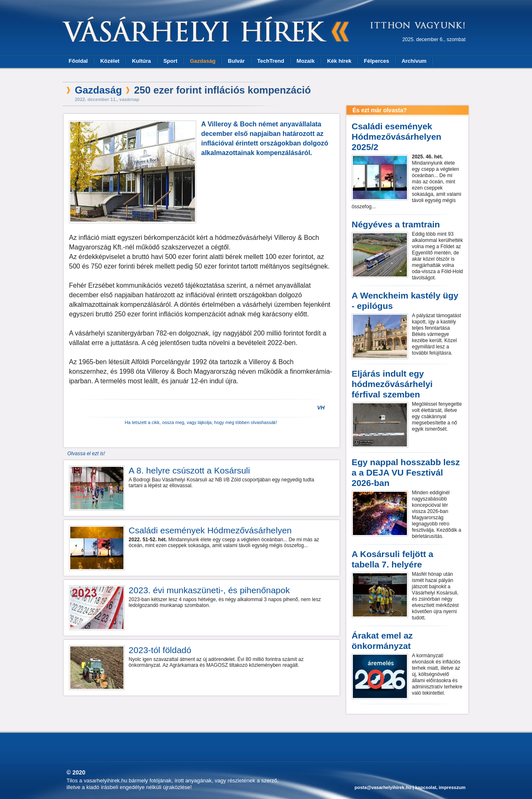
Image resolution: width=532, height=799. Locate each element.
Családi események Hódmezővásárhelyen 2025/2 (397, 137)
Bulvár (236, 61)
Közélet (110, 61)
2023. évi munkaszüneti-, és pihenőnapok (209, 590)
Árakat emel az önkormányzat (382, 641)
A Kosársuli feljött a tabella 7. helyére (392, 559)
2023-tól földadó (160, 650)
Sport (170, 61)
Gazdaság (203, 61)
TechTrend (271, 61)
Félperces (376, 61)
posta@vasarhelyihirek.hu (383, 787)
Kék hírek (339, 61)
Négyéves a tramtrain (396, 224)
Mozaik (306, 61)
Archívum (414, 61)
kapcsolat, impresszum (440, 787)
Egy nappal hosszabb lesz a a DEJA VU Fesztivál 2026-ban (406, 472)
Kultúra (141, 61)
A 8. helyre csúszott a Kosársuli (190, 470)
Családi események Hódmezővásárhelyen (210, 530)
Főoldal (78, 61)
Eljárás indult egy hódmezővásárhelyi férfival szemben (392, 384)
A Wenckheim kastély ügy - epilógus (405, 301)
